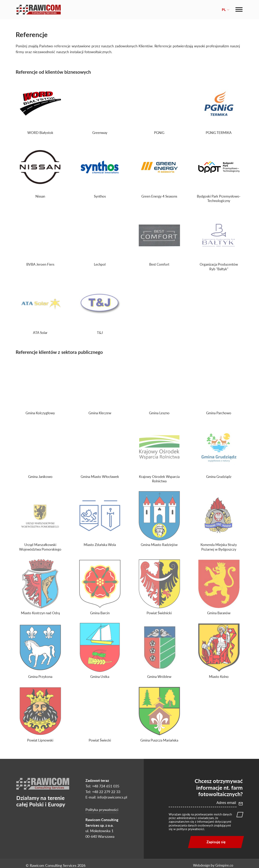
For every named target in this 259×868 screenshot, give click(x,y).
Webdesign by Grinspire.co (213, 865)
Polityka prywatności (102, 810)
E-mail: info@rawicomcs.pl (106, 797)
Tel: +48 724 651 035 (102, 786)
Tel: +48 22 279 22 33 (103, 792)
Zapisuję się (216, 842)
